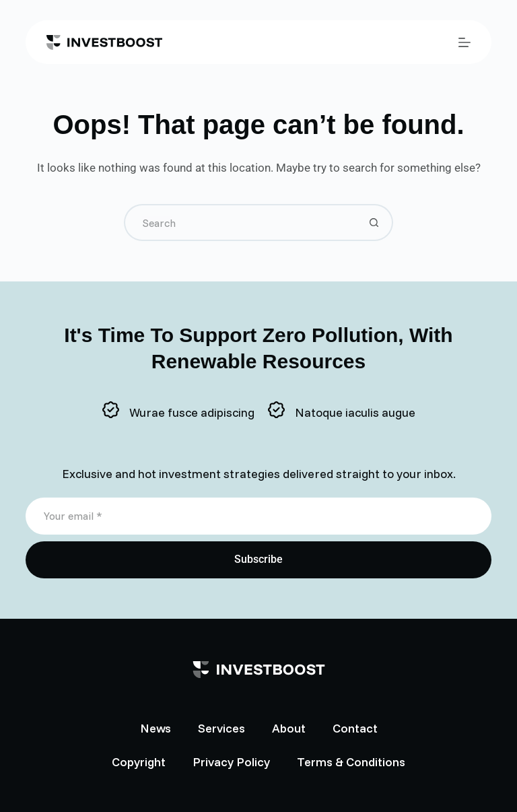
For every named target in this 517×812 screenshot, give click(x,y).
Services (221, 728)
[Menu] (464, 42)
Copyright (139, 762)
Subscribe (258, 559)
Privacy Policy (231, 762)
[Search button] (375, 223)
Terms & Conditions (351, 762)
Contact (355, 728)
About (289, 728)
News (156, 728)
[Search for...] (240, 223)
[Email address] (258, 516)
